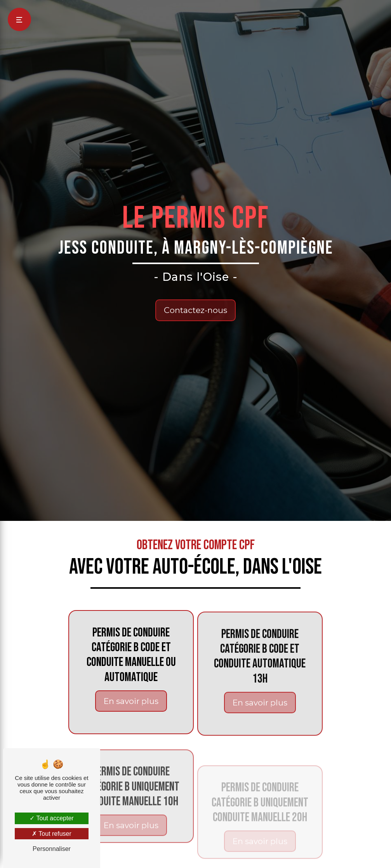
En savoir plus (131, 710)
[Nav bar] (19, 19)
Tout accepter (51, 818)
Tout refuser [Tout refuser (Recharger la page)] (52, 834)
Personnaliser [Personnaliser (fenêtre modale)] (52, 849)
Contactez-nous (195, 310)
